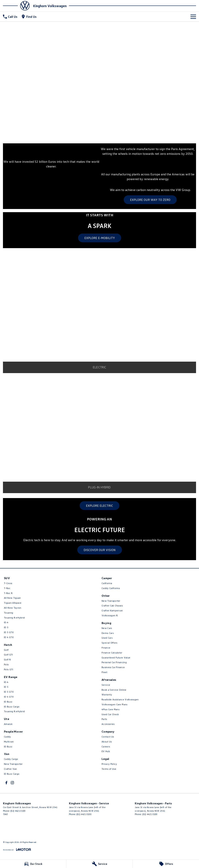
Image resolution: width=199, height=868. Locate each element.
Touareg (8, 613)
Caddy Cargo (11, 759)
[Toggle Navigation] (193, 17)
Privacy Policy (109, 764)
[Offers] (166, 864)
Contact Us (108, 737)
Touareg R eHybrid (14, 618)
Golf (6, 650)
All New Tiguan (12, 598)
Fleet (105, 672)
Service (106, 685)
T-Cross (8, 583)
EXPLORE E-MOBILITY (100, 238)
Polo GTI (9, 669)
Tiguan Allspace (13, 603)
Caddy (8, 737)
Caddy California (111, 588)
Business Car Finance (113, 667)
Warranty (107, 694)
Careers (106, 746)
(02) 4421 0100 (18, 811)
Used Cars (107, 638)
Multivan (9, 742)
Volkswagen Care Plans (115, 704)
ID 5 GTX (9, 632)
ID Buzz (8, 702)
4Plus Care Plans (110, 709)
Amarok (8, 724)
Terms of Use (109, 769)
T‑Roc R (8, 593)
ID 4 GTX (9, 637)
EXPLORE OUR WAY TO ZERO (150, 200)
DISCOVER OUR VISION (100, 550)
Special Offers (109, 643)
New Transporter (13, 764)
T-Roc (7, 588)
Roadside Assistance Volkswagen (120, 699)
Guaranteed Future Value (116, 658)
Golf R (7, 660)
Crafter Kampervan (112, 610)
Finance (106, 648)
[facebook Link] (6, 783)
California (107, 583)
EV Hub (106, 751)
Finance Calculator (112, 653)
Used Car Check (110, 714)
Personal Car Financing (114, 662)
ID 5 (6, 627)
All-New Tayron (13, 608)
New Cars (107, 628)
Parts (104, 719)
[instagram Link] (12, 783)
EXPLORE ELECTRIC (99, 506)
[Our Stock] (33, 864)
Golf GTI (8, 655)
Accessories (108, 724)
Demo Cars (108, 633)
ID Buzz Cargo (12, 707)
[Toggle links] (17, 850)
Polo (6, 664)
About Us (107, 742)
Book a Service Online (114, 690)
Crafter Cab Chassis (112, 606)
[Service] (99, 864)
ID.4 (6, 622)
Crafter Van (10, 769)
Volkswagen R (110, 615)
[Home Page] (17, 6)
